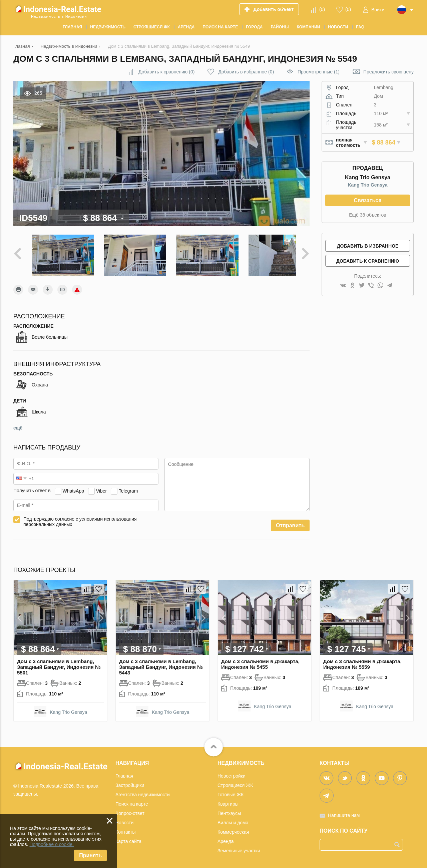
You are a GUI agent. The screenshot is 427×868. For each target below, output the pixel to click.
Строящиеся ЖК (235, 782)
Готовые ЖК (231, 791)
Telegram (128, 487)
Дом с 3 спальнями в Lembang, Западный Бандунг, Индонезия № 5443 (161, 664)
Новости (124, 819)
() (322, 9)
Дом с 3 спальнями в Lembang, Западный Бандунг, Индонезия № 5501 (59, 664)
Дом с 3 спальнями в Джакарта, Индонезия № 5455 (260, 661)
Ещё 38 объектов (368, 215)
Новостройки (232, 773)
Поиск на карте (132, 801)
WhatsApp (73, 487)
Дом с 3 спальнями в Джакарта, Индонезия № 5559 (362, 661)
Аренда (226, 838)
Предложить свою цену (388, 72)
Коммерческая (233, 829)
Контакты (125, 829)
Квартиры (228, 801)
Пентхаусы (229, 810)
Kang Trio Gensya (367, 185)
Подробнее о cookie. (52, 844)
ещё (18, 424)
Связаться (367, 200)
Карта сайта (128, 838)
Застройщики (130, 782)
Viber (101, 487)
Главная (124, 773)
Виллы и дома (233, 819)
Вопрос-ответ (130, 810)
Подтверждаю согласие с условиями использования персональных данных (80, 518)
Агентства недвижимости (143, 791)
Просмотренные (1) (319, 72)
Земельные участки (239, 847)
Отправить (290, 522)
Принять (90, 855)
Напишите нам (344, 812)
